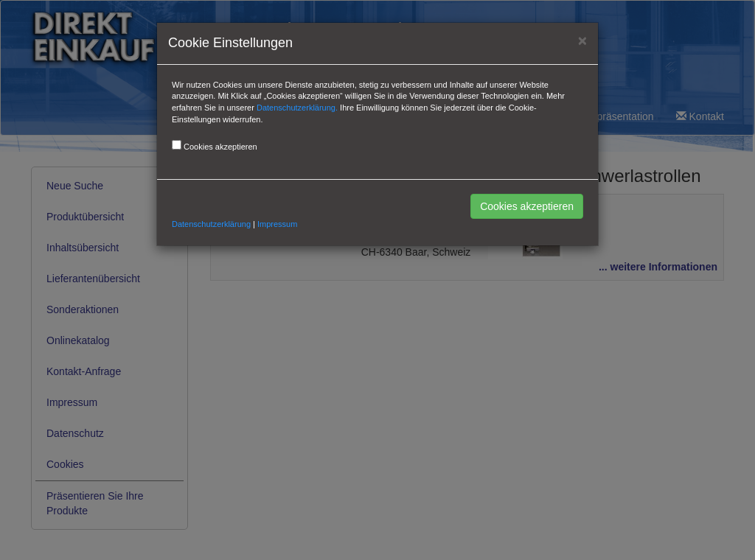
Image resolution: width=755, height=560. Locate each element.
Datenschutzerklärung (211, 224)
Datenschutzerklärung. (297, 108)
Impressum (277, 224)
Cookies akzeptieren (527, 206)
